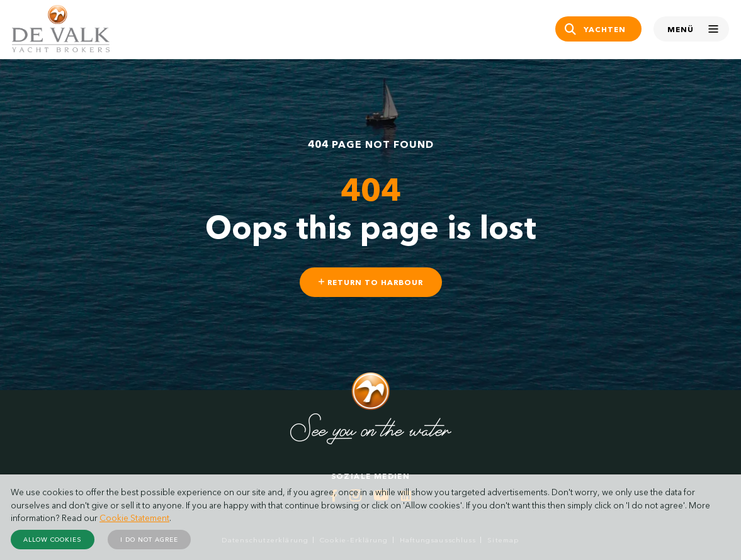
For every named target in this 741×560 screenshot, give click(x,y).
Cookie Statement (134, 518)
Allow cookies (53, 540)
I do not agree (149, 540)
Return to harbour (371, 282)
